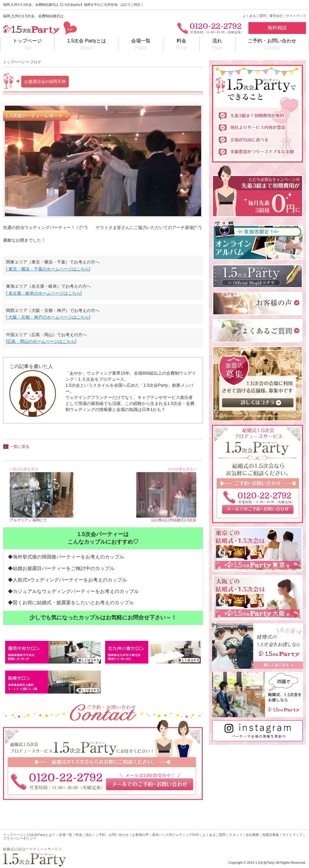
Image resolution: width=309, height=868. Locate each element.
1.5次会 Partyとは (86, 45)
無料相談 (277, 28)
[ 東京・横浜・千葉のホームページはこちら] (48, 269)
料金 (181, 45)
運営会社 (276, 16)
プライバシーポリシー (20, 838)
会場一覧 (141, 45)
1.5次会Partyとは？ (41, 835)
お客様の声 (140, 835)
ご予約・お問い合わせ (272, 45)
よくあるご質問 (254, 16)
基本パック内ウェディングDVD (176, 835)
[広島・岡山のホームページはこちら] (41, 341)
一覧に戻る (20, 447)
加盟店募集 (271, 835)
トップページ (27, 45)
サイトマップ (296, 16)
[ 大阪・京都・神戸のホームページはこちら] (48, 317)
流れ (217, 45)
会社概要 (252, 835)
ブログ (35, 62)
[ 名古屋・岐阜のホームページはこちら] (44, 293)
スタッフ (236, 835)
